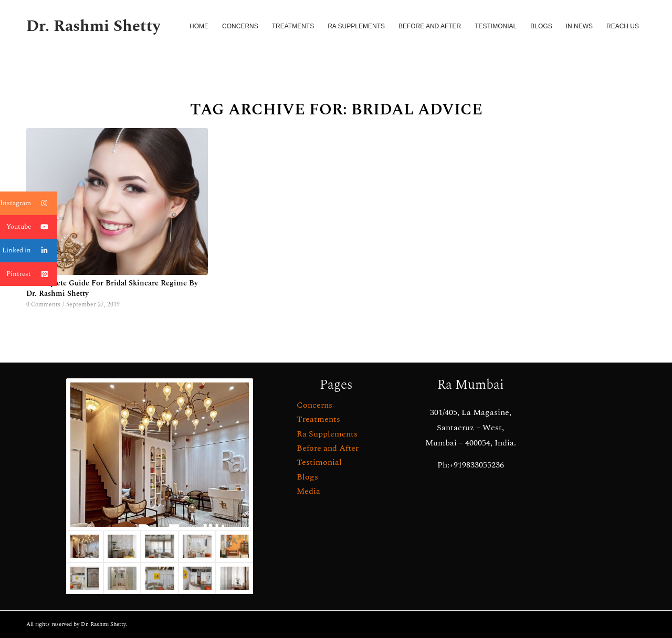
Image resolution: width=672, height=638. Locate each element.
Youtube (32, 227)
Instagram (29, 203)
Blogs (307, 477)
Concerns (314, 405)
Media (308, 491)
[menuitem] (199, 26)
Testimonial (319, 462)
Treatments (318, 419)
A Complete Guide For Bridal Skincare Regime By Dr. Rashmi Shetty (112, 289)
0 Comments (43, 305)
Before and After (328, 448)
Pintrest (32, 274)
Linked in (30, 251)
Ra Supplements (327, 434)
